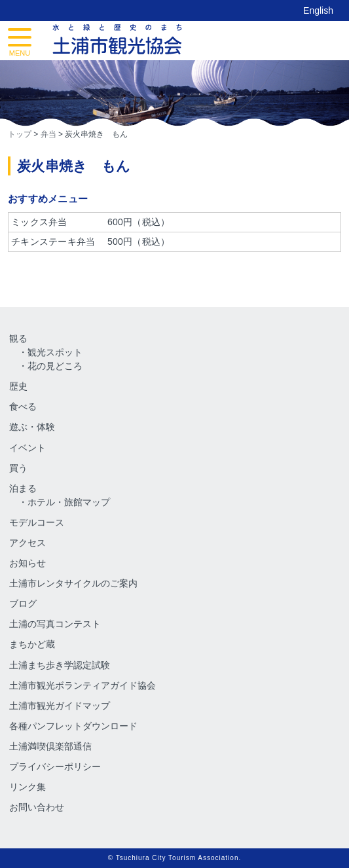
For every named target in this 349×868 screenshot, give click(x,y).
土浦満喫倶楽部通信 (50, 746)
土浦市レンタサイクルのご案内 (73, 583)
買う (18, 468)
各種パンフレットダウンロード (73, 726)
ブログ (23, 604)
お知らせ (28, 563)
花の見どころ (55, 366)
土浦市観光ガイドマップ (60, 706)
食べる (23, 407)
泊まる (23, 488)
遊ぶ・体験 (32, 427)
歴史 (18, 386)
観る (18, 338)
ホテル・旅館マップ (69, 502)
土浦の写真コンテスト (55, 624)
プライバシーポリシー (55, 767)
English (318, 10)
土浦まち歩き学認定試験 (60, 665)
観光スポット (55, 352)
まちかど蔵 (32, 644)
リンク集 (28, 787)
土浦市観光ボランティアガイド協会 (83, 685)
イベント (28, 448)
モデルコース (37, 522)
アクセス (28, 543)
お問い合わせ (37, 807)
